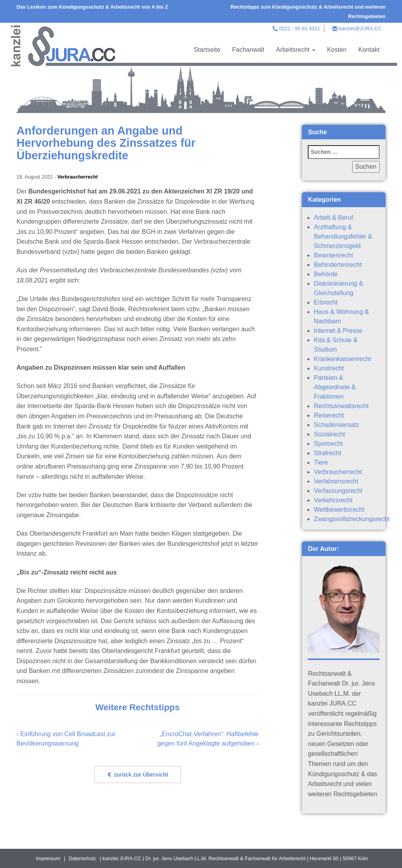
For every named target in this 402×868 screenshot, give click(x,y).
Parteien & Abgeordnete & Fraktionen (335, 387)
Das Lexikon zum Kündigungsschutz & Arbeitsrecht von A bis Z (92, 7)
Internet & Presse (338, 331)
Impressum (48, 858)
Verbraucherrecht (78, 177)
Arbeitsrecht (296, 50)
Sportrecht (328, 444)
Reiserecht (329, 415)
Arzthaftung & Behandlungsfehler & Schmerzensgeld (343, 236)
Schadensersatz (336, 425)
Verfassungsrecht (338, 491)
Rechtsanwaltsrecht (341, 406)
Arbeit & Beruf (333, 218)
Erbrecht (325, 302)
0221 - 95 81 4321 (300, 28)
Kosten (337, 50)
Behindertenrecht (338, 265)
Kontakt (369, 50)
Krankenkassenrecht (342, 359)
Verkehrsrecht (333, 500)
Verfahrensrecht (336, 481)
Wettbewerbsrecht (339, 510)
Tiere (321, 462)
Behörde (326, 274)
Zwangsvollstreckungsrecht (352, 519)
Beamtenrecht (333, 255)
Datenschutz (83, 858)
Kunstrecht (329, 368)
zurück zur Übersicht (137, 774)
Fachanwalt (248, 50)
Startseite (207, 50)
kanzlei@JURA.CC (360, 28)
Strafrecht (327, 453)
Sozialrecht (329, 434)
